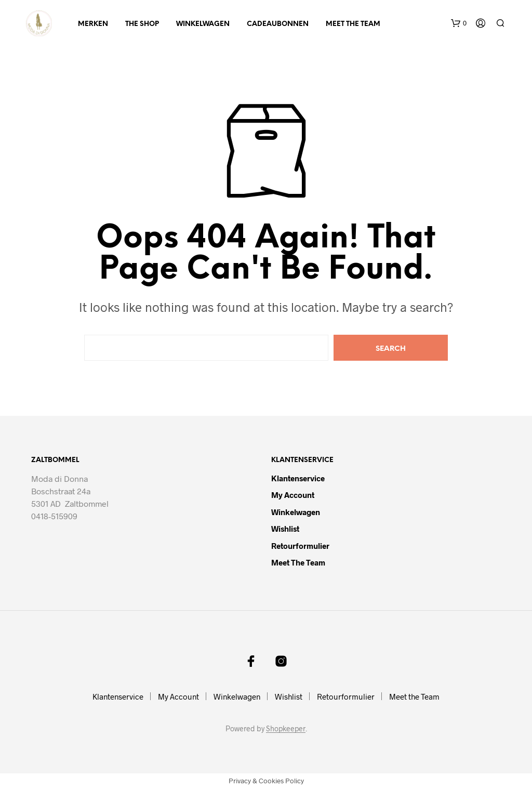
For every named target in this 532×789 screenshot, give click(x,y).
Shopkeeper (286, 729)
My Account (293, 495)
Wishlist (285, 529)
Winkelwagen (203, 24)
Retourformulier (300, 546)
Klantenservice (298, 478)
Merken (93, 24)
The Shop (142, 24)
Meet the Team (353, 24)
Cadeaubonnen (278, 24)
